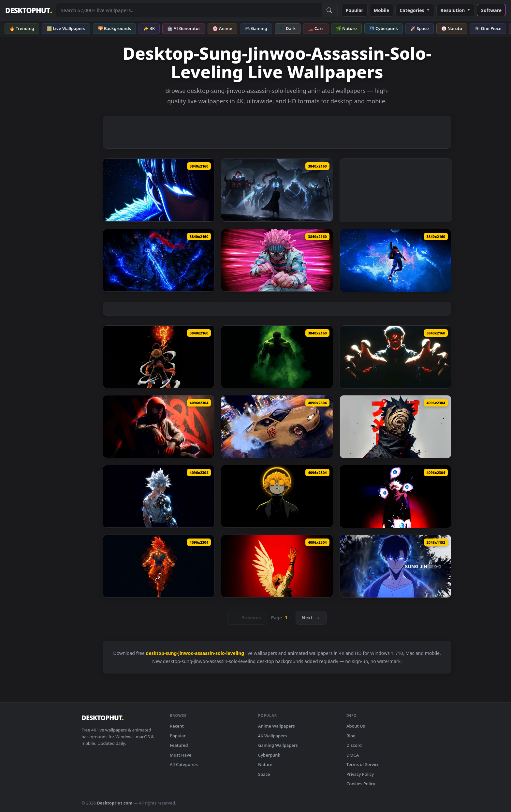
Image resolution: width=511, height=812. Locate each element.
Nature (265, 764)
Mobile (382, 10)
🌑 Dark (288, 28)
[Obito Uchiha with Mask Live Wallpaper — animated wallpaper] (395, 427)
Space (264, 774)
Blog (351, 736)
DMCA (353, 755)
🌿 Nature (346, 28)
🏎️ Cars (316, 28)
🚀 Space (419, 28)
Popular (355, 10)
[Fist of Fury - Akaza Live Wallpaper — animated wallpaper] (277, 260)
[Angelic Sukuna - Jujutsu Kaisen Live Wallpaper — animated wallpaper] (277, 566)
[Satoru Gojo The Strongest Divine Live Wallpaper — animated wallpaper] (395, 496)
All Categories (184, 764)
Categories (415, 10)
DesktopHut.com (115, 803)
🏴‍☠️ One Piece (488, 28)
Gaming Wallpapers (278, 745)
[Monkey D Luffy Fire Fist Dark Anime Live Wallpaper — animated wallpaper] (159, 357)
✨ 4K (149, 28)
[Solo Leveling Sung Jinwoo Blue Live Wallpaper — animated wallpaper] (159, 190)
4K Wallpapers (272, 736)
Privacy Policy (360, 774)
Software (491, 10)
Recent (177, 726)
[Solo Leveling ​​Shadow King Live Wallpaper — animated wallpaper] (277, 190)
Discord (354, 745)
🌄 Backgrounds (114, 28)
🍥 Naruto (452, 28)
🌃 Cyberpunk (384, 28)
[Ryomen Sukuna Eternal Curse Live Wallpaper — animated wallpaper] (395, 357)
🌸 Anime (222, 28)
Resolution (456, 10)
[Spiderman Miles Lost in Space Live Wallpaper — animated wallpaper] (395, 260)
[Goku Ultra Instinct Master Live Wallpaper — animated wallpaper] (159, 566)
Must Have (181, 755)
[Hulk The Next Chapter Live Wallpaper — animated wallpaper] (277, 357)
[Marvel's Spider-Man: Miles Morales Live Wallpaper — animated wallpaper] (159, 427)
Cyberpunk (269, 755)
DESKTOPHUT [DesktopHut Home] (29, 10)
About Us (356, 726)
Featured (179, 745)
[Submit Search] (329, 10)
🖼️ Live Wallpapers (66, 28)
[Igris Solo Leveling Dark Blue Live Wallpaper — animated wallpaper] (159, 260)
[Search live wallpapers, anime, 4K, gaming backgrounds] (189, 10)
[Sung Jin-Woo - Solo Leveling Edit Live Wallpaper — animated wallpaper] (395, 566)
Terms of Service (363, 764)
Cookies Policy (361, 784)
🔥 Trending (22, 28)
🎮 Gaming (256, 28)
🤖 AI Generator (184, 28)
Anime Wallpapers (277, 726)
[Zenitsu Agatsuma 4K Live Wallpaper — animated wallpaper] (277, 496)
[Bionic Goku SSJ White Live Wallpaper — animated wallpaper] (159, 496)
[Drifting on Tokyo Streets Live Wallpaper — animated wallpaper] (277, 427)
